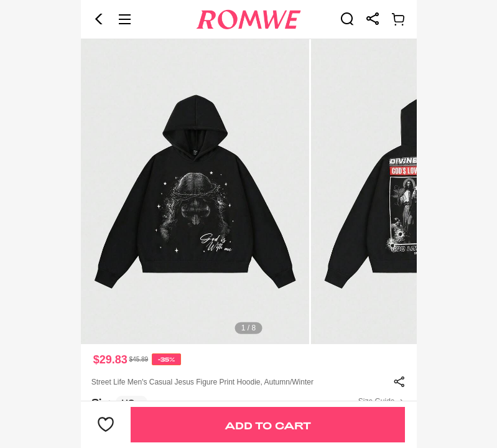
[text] (249, 192)
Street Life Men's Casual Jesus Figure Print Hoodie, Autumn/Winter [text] (202, 382)
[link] (347, 19)
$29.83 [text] (110, 360)
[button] (99, 19)
